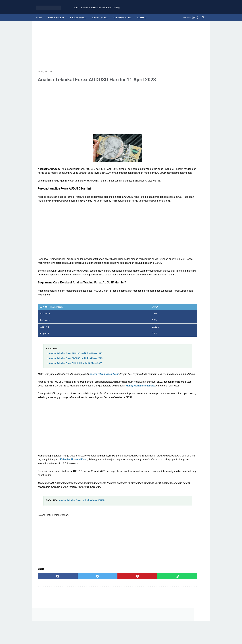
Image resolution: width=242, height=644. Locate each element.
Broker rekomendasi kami (104, 399)
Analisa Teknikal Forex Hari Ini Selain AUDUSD (82, 540)
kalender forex (124, 13)
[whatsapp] (135, 616)
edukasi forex (101, 13)
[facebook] (52, 616)
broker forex (80, 13)
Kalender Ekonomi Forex (128, 496)
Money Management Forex (75, 418)
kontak (143, 13)
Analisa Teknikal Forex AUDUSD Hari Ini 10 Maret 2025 (76, 378)
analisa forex (58, 13)
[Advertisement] (121, 41)
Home (41, 13)
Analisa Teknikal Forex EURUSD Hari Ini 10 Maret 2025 (76, 388)
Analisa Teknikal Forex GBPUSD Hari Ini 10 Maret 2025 (76, 383)
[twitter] (79, 616)
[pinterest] (107, 616)
